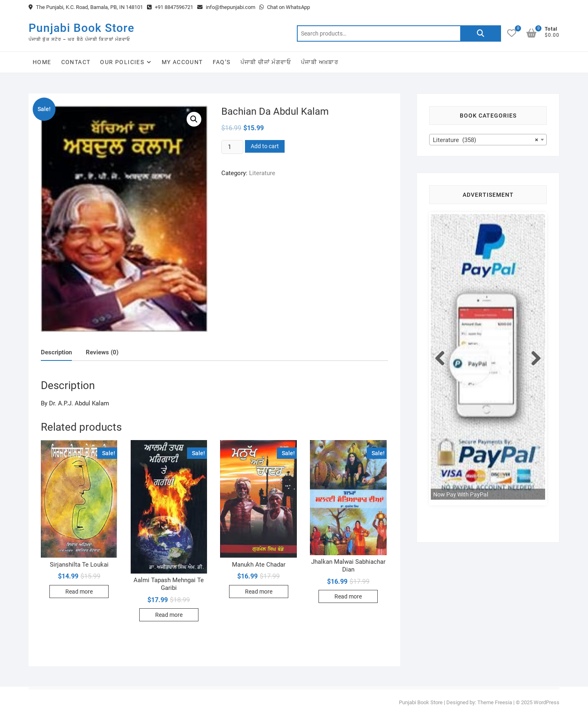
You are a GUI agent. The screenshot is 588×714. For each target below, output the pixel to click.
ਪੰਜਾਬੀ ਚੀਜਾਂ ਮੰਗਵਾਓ (266, 62)
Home (42, 62)
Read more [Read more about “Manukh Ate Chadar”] (259, 592)
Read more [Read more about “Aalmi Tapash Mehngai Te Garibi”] (169, 615)
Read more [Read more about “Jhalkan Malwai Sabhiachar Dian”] (348, 596)
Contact (76, 62)
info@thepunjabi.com (226, 7)
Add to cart (265, 146)
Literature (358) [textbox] (486, 140)
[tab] (56, 353)
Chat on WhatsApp (285, 7)
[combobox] (488, 140)
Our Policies (122, 62)
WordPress (547, 702)
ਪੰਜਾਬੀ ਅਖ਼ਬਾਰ (320, 62)
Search (481, 33)
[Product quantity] (232, 147)
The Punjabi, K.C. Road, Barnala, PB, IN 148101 (86, 7)
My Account (182, 62)
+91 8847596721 (170, 7)
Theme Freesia (495, 702)
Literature (262, 173)
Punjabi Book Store (81, 28)
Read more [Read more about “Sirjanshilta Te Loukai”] (79, 592)
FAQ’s (222, 62)
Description (56, 352)
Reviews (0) (102, 352)
